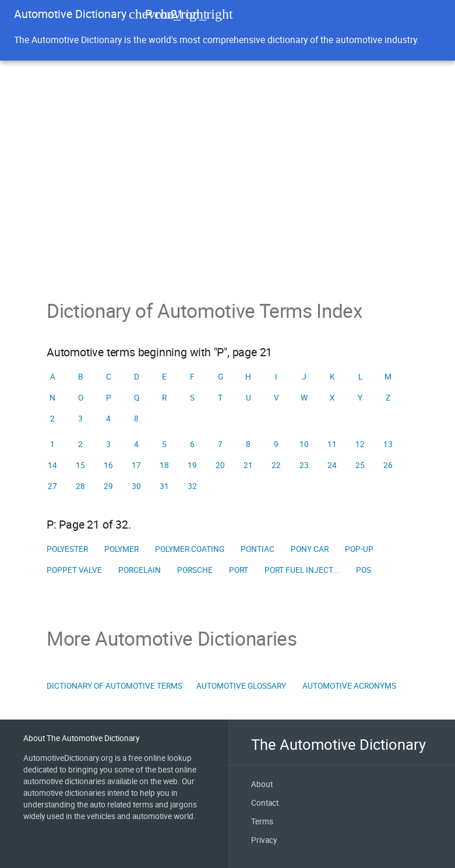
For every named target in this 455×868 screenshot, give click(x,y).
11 (332, 444)
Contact (265, 803)
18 (164, 465)
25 (360, 465)
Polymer (121, 549)
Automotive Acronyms (349, 686)
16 (108, 465)
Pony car (310, 549)
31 (164, 486)
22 (276, 465)
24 (332, 465)
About (262, 784)
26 (388, 465)
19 (192, 465)
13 (388, 444)
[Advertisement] (227, 212)
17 (136, 465)
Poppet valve (74, 570)
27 (52, 486)
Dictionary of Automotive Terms (114, 686)
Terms (262, 821)
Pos (364, 570)
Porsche (195, 570)
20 (220, 465)
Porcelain (140, 570)
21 (248, 465)
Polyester (67, 549)
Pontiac (258, 549)
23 (304, 465)
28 (80, 486)
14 (52, 465)
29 (108, 486)
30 (136, 486)
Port (239, 570)
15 (80, 465)
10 (304, 444)
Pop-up (359, 549)
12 (360, 444)
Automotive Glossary (241, 686)
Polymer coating (190, 549)
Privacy (264, 840)
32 (192, 486)
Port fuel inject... (302, 570)
